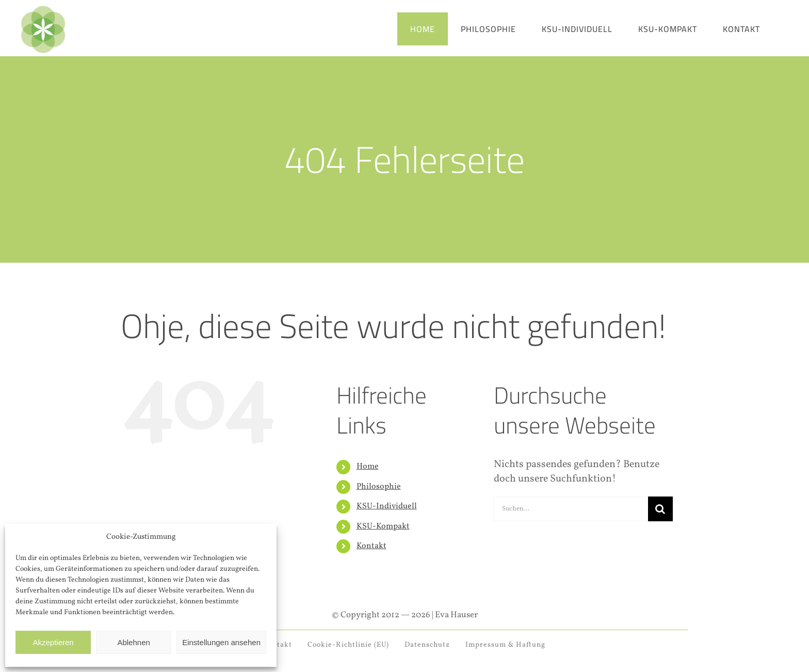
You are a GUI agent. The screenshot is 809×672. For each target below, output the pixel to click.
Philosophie (379, 487)
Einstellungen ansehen (221, 642)
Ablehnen (133, 642)
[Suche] (660, 509)
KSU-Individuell (387, 506)
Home (368, 467)
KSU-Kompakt (383, 526)
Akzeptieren (53, 642)
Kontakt (371, 546)
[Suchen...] (571, 509)
